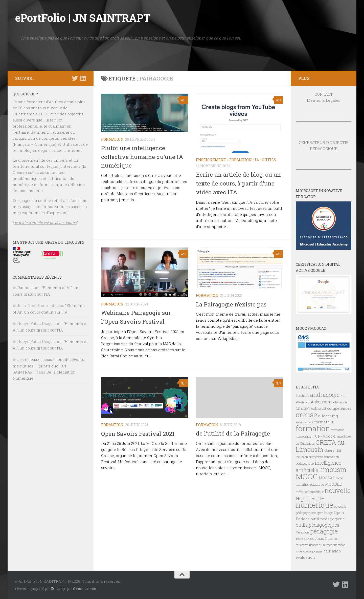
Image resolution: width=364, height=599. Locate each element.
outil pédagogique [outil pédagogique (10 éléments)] (328, 519)
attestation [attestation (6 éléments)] (303, 402)
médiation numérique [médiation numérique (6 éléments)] (310, 492)
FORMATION (112, 139)
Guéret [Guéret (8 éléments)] (330, 450)
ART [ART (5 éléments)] (343, 396)
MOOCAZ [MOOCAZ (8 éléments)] (327, 478)
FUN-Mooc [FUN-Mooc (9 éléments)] (322, 436)
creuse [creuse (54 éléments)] (306, 415)
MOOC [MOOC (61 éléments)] (307, 476)
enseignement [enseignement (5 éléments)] (304, 422)
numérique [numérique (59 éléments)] (314, 505)
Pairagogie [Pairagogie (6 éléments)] (302, 532)
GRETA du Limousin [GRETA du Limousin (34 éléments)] (320, 446)
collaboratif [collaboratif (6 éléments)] (319, 408)
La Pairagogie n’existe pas (232, 304)
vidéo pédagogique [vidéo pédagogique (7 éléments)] (309, 551)
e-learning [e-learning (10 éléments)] (328, 416)
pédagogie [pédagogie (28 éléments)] (324, 531)
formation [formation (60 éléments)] (313, 428)
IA (257, 160)
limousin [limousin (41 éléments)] (333, 469)
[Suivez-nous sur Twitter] (75, 78)
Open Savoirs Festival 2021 (138, 433)
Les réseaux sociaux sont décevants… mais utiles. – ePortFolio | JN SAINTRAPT (50, 366)
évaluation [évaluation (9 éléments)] (305, 557)
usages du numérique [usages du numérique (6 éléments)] (323, 545)
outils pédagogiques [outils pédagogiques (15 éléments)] (317, 525)
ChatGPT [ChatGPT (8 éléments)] (303, 408)
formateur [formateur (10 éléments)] (324, 422)
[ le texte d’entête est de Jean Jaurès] (45, 222)
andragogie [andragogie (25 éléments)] (325, 395)
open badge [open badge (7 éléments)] (325, 513)
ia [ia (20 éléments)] (339, 450)
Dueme (24, 287)
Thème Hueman (84, 589)
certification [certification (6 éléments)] (339, 402)
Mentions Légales (324, 100)
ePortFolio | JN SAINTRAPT (83, 18)
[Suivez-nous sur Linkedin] (83, 78)
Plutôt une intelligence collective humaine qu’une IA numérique (143, 157)
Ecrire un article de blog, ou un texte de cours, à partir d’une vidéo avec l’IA (239, 183)
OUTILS (269, 160)
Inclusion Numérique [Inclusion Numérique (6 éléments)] (310, 457)
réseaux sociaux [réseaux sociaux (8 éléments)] (310, 539)
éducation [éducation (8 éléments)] (332, 551)
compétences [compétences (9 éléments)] (339, 408)
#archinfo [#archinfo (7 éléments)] (302, 396)
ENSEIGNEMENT (211, 160)
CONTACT (324, 94)
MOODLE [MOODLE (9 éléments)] (333, 484)
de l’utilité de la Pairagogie (234, 433)
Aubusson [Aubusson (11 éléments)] (320, 402)
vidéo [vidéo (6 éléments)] (342, 545)
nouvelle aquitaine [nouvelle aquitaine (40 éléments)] (323, 494)
